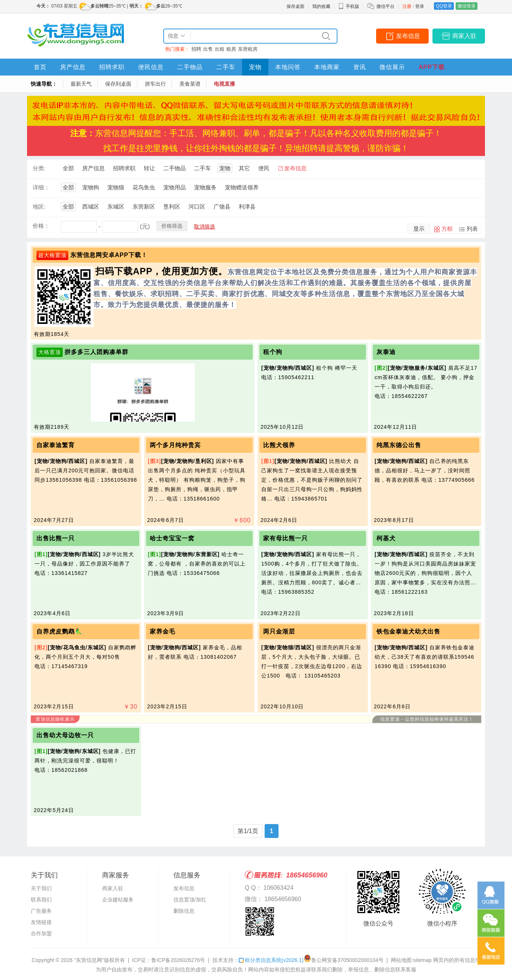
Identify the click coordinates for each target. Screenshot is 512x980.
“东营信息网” (89, 960)
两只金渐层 (279, 631)
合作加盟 (41, 933)
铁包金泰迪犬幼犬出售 (408, 631)
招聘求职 (112, 67)
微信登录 (467, 6)
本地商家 (327, 67)
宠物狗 (91, 187)
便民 (264, 168)
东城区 (116, 206)
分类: (39, 168)
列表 (472, 229)
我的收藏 (321, 6)
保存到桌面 (118, 84)
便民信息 (151, 67)
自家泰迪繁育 (56, 445)
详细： (41, 187)
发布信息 (408, 36)
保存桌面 (295, 6)
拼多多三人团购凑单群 (96, 352)
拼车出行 (155, 84)
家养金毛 (163, 631)
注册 (407, 6)
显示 (419, 229)
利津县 (247, 206)
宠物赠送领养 (242, 187)
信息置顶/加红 (190, 900)
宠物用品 (175, 187)
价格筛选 (172, 226)
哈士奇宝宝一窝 (172, 538)
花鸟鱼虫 (144, 187)
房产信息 (73, 67)
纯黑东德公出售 (399, 445)
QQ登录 (444, 6)
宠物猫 (116, 187)
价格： (41, 226)
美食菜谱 (190, 84)
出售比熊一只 (56, 538)
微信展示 (392, 67)
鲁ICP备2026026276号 (178, 960)
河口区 (197, 206)
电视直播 (224, 84)
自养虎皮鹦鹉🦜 (59, 631)
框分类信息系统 (271, 960)
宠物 (255, 67)
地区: (39, 206)
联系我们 (41, 900)
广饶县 (222, 206)
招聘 (196, 49)
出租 (220, 49)
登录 (420, 6)
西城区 (91, 206)
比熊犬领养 (279, 445)
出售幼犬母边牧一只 (65, 735)
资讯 (360, 67)
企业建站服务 (118, 900)
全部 (68, 168)
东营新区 (144, 206)
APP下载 (432, 67)
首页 (40, 67)
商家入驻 (464, 36)
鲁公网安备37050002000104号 (344, 960)
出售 (208, 49)
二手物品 (190, 67)
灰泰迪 (386, 352)
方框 (447, 229)
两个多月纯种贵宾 (175, 445)
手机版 (349, 6)
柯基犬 (386, 538)
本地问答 (288, 67)
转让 (149, 168)
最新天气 (81, 84)
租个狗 (273, 352)
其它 (244, 168)
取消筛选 (205, 227)
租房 (231, 49)
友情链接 (41, 922)
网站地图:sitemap (411, 960)
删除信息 (184, 911)
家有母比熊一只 (285, 538)
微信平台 (386, 6)
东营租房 (248, 49)
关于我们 (41, 888)
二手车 (226, 67)
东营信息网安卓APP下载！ (109, 255)
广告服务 (41, 911)
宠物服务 (205, 187)
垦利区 (172, 206)
